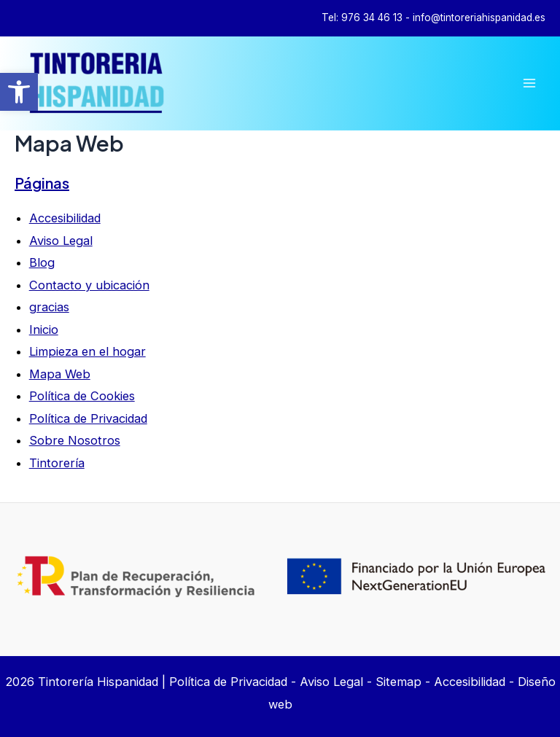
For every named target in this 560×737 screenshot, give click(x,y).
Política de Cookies (82, 396)
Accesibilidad (65, 218)
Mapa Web (60, 374)
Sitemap (398, 682)
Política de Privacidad (88, 418)
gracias (49, 307)
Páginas (42, 183)
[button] (19, 92)
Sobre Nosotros (75, 440)
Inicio (44, 329)
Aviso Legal (61, 241)
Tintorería (57, 463)
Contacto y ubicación (89, 285)
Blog (42, 262)
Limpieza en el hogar (87, 351)
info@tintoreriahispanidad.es (479, 17)
